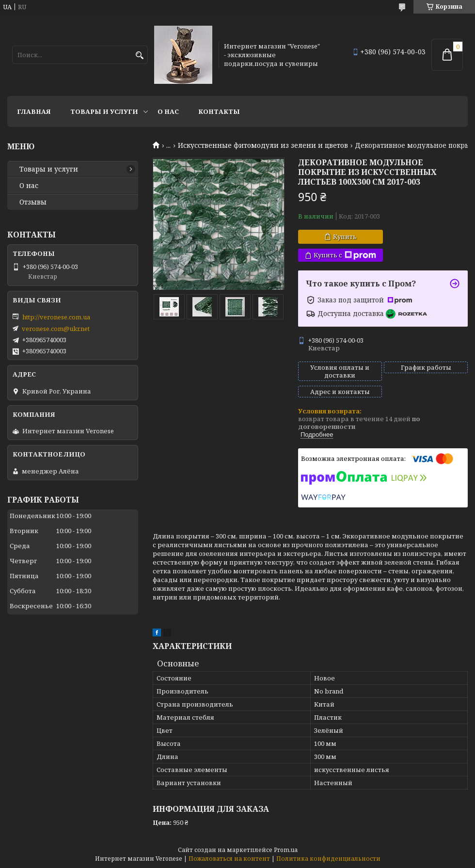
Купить (345, 237)
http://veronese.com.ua (56, 317)
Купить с (345, 255)
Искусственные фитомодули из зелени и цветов (263, 145)
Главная (34, 111)
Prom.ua (286, 850)
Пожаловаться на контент (229, 859)
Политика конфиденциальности (328, 859)
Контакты (219, 111)
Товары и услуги (104, 111)
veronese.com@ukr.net (56, 329)
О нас (168, 111)
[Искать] (139, 55)
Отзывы (33, 202)
